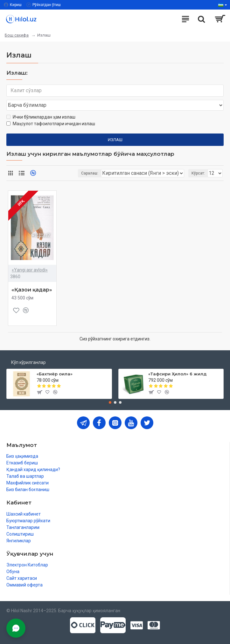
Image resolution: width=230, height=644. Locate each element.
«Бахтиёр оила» (55, 374)
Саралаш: (90, 173)
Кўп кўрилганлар (28, 362)
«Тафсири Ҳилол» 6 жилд (177, 374)
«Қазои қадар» (32, 290)
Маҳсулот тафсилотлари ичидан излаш (51, 124)
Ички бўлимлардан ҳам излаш (41, 117)
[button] (110, 402)
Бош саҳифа (17, 35)
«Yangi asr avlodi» (30, 270)
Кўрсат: (198, 173)
